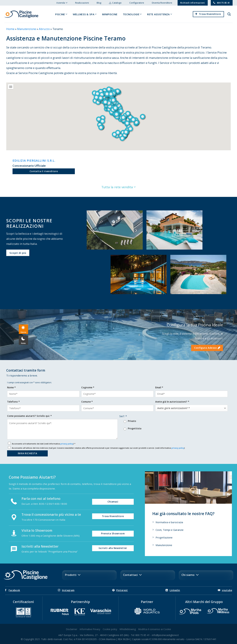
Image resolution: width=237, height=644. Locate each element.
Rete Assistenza (160, 14)
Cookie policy (110, 629)
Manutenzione (27, 29)
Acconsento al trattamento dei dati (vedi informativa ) (44, 444)
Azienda (62, 3)
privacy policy (67, 444)
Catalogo (117, 3)
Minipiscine (110, 14)
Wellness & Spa (85, 14)
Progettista (135, 428)
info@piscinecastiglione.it (165, 635)
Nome (11, 387)
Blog (99, 3)
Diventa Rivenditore (162, 3)
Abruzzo (44, 29)
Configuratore (137, 3)
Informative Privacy (90, 629)
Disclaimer (72, 629)
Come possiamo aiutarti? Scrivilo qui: (29, 416)
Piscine (61, 14)
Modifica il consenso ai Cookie (155, 629)
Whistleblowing (128, 629)
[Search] (229, 14)
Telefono (13, 402)
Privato (132, 421)
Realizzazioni (82, 3)
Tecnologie (132, 14)
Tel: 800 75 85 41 (140, 635)
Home (10, 29)
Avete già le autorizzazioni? (172, 402)
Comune (87, 402)
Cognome (88, 387)
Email (159, 387)
